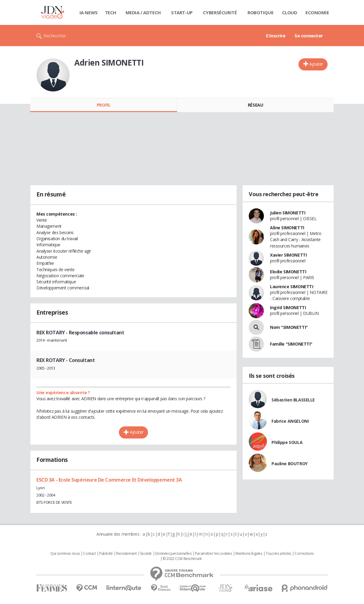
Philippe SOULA (287, 442)
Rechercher (55, 36)
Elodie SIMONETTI (288, 272)
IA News (89, 12)
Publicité (106, 554)
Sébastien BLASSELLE (293, 400)
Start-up (182, 12)
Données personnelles (174, 554)
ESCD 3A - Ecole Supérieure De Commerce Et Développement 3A (109, 480)
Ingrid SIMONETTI (288, 307)
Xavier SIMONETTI (288, 255)
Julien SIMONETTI (288, 213)
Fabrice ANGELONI (290, 421)
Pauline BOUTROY (290, 464)
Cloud (290, 12)
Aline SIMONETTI (287, 228)
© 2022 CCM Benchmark (182, 559)
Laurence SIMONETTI (292, 287)
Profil (104, 105)
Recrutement (126, 554)
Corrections (304, 554)
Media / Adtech (143, 12)
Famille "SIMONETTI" (291, 344)
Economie (317, 12)
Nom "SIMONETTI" (289, 327)
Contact (89, 554)
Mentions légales (249, 554)
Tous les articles (278, 554)
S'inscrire (276, 36)
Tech (111, 12)
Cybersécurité (220, 12)
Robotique (260, 12)
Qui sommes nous (65, 554)
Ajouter (316, 64)
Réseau (255, 105)
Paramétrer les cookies (214, 554)
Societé (146, 554)
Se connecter (309, 36)
